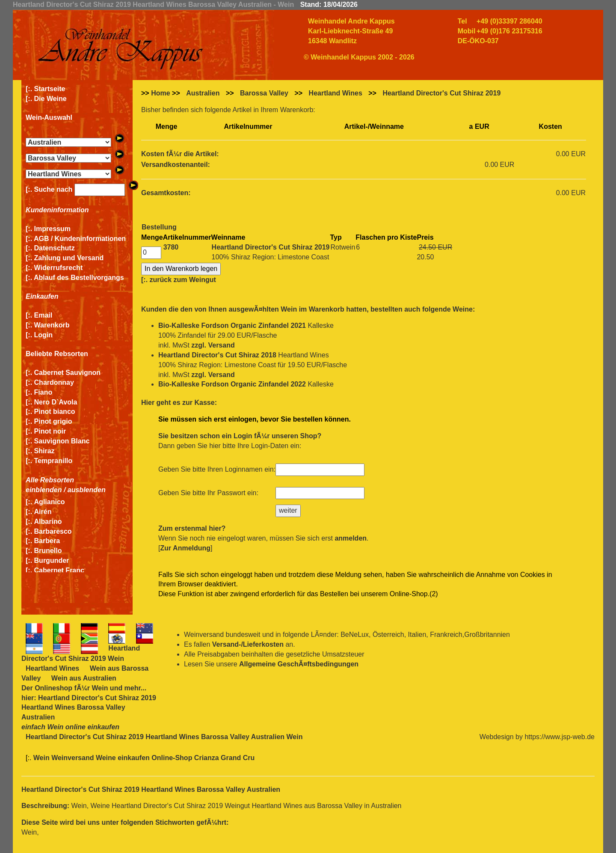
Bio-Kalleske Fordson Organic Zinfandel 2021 (233, 325)
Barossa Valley (264, 93)
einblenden (44, 490)
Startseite (50, 89)
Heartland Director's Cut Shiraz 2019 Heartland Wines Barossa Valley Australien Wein (164, 737)
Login (44, 335)
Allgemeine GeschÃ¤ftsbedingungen (299, 664)
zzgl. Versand (213, 345)
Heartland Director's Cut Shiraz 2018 (217, 355)
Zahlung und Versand (69, 258)
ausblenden (87, 490)
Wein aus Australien (84, 678)
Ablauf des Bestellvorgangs (79, 278)
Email (43, 315)
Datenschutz (55, 248)
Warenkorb (52, 325)
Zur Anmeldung (185, 548)
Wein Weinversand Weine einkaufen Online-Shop (114, 758)
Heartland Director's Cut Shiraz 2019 (441, 93)
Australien (203, 93)
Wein (100, 688)
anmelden (351, 538)
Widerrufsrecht (59, 268)
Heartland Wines (336, 93)
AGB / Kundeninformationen (80, 239)
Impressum (52, 229)
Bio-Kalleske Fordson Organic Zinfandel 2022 (232, 384)
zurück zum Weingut (183, 280)
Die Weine (50, 99)
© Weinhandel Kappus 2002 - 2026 (359, 57)
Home (160, 93)
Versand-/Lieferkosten (248, 644)
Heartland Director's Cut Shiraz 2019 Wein (81, 653)
